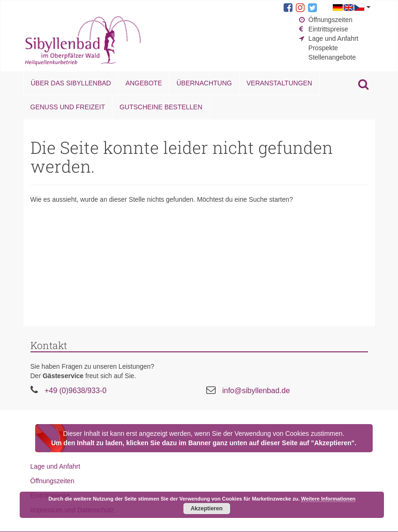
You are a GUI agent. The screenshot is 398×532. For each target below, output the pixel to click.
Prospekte (323, 48)
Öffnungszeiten (330, 20)
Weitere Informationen (328, 499)
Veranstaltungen (279, 83)
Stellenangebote (332, 57)
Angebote (144, 83)
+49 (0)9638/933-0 (75, 391)
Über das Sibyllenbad (71, 83)
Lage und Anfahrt (334, 38)
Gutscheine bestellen (161, 107)
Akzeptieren (207, 509)
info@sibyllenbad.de (256, 391)
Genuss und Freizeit (68, 107)
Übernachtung (204, 83)
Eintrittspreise (328, 29)
